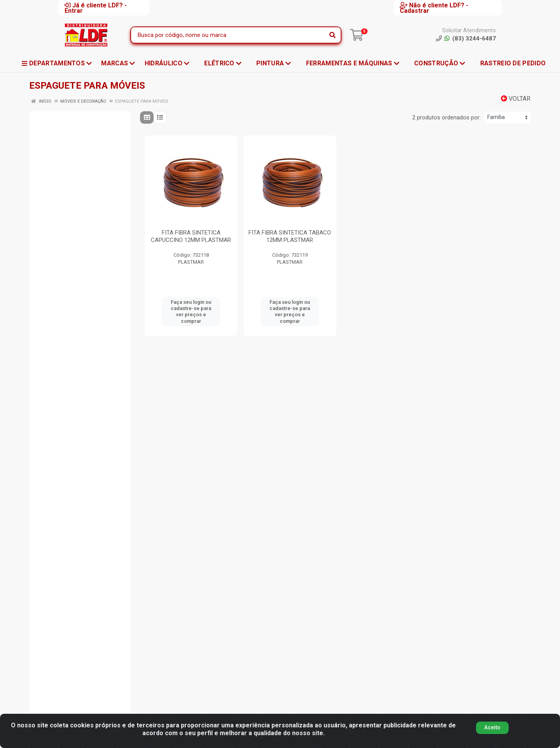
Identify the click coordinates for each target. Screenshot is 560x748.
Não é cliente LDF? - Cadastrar (434, 8)
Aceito (492, 727)
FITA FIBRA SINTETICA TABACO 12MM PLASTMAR (290, 236)
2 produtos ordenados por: (446, 117)
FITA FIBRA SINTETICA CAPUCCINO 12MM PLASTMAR (191, 236)
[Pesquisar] (332, 35)
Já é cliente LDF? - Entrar (96, 8)
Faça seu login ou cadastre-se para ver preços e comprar (191, 312)
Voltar (516, 99)
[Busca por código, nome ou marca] (228, 35)
